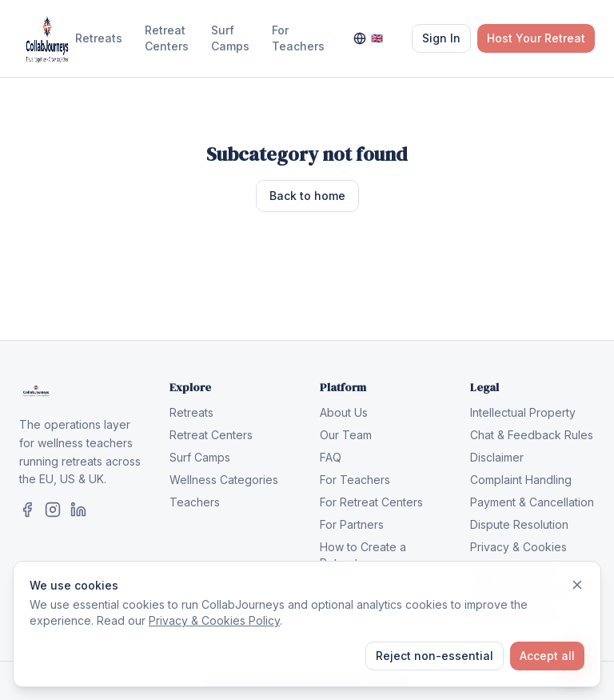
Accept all (547, 656)
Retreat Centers (167, 38)
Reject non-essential (435, 656)
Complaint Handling (521, 480)
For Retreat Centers (371, 502)
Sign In (441, 38)
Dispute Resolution (519, 524)
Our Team (346, 435)
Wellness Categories (224, 480)
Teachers (195, 502)
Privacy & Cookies (518, 547)
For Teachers (298, 38)
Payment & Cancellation (532, 502)
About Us (344, 412)
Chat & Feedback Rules (532, 435)
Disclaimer (497, 457)
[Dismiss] (577, 585)
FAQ (331, 457)
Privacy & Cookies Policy (214, 620)
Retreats (99, 38)
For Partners (352, 524)
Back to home (307, 196)
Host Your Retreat (536, 38)
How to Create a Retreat (363, 555)
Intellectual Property (523, 412)
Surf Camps (230, 38)
